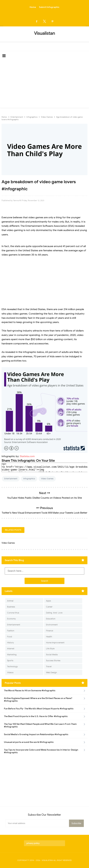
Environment (52, 625)
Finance (50, 631)
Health (49, 637)
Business (11, 607)
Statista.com (27, 456)
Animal (10, 601)
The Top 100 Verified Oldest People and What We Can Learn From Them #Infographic (40, 725)
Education (51, 619)
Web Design (51, 672)
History (10, 643)
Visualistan (47, 860)
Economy (11, 619)
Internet (11, 649)
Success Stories (53, 661)
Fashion (11, 631)
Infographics (29, 479)
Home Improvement (55, 643)
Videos (10, 672)
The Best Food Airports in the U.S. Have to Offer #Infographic (36, 716)
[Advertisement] (44, 84)
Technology (12, 666)
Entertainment (11, 479)
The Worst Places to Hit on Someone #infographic (30, 691)
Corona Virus (13, 613)
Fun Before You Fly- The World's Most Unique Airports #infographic (39, 709)
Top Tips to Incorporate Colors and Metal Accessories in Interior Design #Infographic (41, 751)
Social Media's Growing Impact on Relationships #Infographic (36, 734)
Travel (49, 666)
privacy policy (33, 843)
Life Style (50, 649)
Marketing (12, 655)
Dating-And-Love (54, 613)
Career (49, 607)
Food (10, 637)
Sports (10, 661)
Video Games (47, 479)
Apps (48, 601)
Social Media (52, 655)
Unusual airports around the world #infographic (29, 742)
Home (33, 7)
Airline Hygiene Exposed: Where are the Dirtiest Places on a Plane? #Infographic (38, 700)
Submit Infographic (49, 7)
